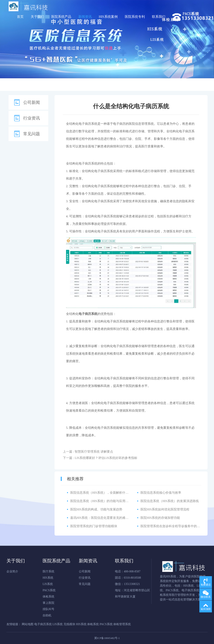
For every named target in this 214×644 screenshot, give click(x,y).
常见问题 (32, 134)
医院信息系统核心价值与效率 (161, 493)
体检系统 (48, 597)
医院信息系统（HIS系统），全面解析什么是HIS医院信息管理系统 (116, 493)
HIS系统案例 (108, 17)
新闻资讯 (85, 17)
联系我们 (159, 17)
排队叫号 (48, 609)
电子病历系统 (88, 124)
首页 (20, 17)
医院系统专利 (135, 17)
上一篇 (88, 452)
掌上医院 (48, 603)
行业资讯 (32, 118)
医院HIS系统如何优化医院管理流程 (165, 509)
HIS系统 (48, 578)
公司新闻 (32, 102)
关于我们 (37, 17)
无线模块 (69, 624)
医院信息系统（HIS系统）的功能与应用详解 (101, 501)
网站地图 (28, 624)
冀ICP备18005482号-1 (107, 638)
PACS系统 (49, 590)
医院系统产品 (61, 17)
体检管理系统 (122, 624)
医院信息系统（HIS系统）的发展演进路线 (170, 501)
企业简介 (12, 571)
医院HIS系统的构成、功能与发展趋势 (96, 509)
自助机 (47, 615)
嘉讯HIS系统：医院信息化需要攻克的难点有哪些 (104, 518)
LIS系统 (48, 584)
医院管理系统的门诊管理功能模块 (94, 526)
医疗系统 (48, 571)
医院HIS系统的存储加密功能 (160, 518)
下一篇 (100, 458)
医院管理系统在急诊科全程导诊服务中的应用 (172, 526)
